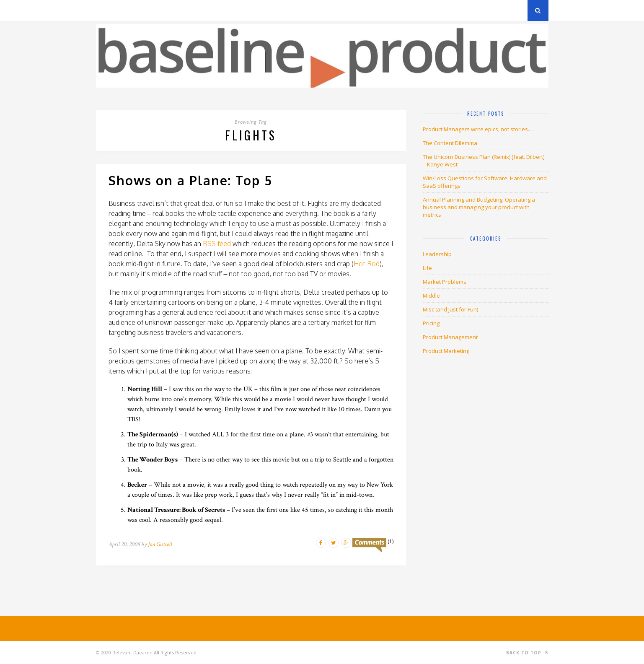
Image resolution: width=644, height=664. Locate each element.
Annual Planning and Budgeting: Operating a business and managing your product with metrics (479, 207)
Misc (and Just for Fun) (450, 309)
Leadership (437, 254)
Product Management (450, 337)
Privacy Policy (154, 10)
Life (427, 268)
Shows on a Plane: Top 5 (190, 180)
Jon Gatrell (160, 544)
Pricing (431, 323)
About (196, 10)
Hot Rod (367, 264)
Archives (108, 10)
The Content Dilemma (450, 143)
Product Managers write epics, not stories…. (478, 129)
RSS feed (217, 244)
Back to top (527, 652)
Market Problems (445, 282)
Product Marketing (446, 351)
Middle (431, 296)
